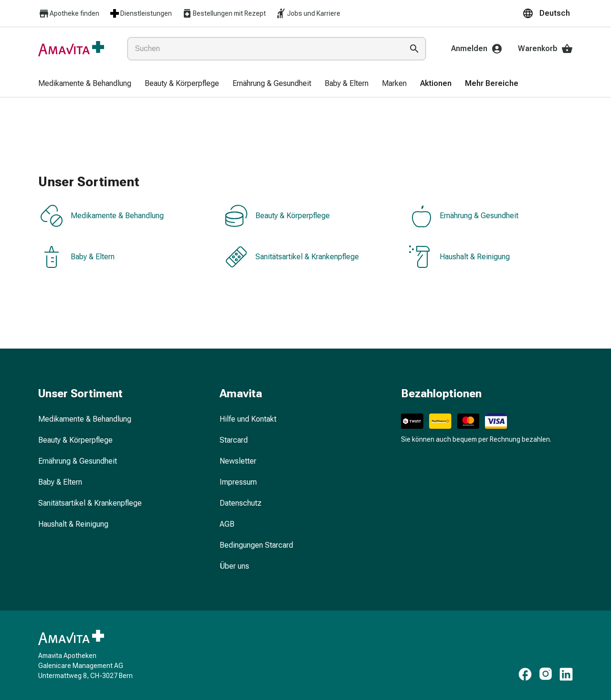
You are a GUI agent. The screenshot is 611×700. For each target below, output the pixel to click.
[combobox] (263, 49)
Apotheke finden (69, 14)
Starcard (234, 440)
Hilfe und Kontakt (248, 419)
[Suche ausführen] (414, 49)
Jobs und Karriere (308, 13)
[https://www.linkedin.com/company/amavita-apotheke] (566, 674)
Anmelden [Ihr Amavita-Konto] (477, 49)
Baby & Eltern (77, 257)
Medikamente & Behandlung (102, 216)
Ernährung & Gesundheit (464, 216)
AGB (227, 524)
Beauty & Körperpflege (277, 216)
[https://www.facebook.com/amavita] (525, 674)
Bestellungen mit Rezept (224, 13)
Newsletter (238, 461)
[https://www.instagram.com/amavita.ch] (546, 674)
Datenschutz (241, 503)
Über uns (234, 566)
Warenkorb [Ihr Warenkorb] (545, 49)
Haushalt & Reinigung (459, 257)
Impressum (238, 482)
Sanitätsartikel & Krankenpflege (292, 257)
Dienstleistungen (140, 13)
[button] (548, 13)
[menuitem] (85, 84)
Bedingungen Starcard (256, 545)
